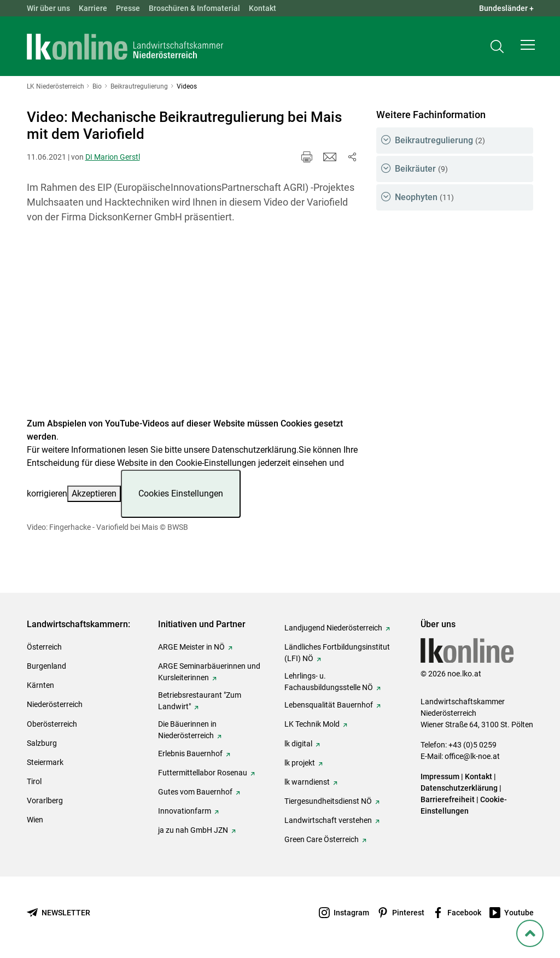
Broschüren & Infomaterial (194, 8)
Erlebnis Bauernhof (190, 753)
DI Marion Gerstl (113, 157)
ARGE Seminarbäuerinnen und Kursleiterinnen (209, 672)
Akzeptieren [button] (94, 493)
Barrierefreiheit (448, 799)
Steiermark (45, 762)
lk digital (298, 744)
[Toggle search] (497, 47)
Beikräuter (421, 169)
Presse (128, 8)
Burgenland (46, 666)
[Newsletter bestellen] (59, 913)
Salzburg (42, 743)
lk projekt (300, 763)
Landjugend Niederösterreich (333, 628)
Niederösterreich (55, 704)
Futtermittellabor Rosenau (203, 773)
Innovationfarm (185, 811)
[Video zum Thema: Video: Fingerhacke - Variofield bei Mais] (193, 327)
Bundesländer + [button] (506, 8)
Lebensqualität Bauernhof (329, 705)
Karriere (93, 8)
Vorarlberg (45, 801)
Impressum (440, 776)
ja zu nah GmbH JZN (193, 830)
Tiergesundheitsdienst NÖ (328, 801)
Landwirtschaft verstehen (328, 820)
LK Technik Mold (312, 724)
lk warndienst (307, 782)
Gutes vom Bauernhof (195, 792)
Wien (35, 820)
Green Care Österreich (322, 839)
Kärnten (40, 685)
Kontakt (262, 8)
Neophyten (424, 197)
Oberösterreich (52, 724)
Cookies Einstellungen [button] (181, 493)
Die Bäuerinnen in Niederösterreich (187, 730)
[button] (528, 47)
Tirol (34, 781)
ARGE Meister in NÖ (191, 647)
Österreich (44, 647)
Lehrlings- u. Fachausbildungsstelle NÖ (329, 682)
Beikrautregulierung (440, 140)
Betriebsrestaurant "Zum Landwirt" (200, 701)
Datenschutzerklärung (254, 450)
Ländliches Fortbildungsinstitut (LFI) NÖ (337, 653)
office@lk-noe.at (472, 756)
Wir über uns (48, 8)
